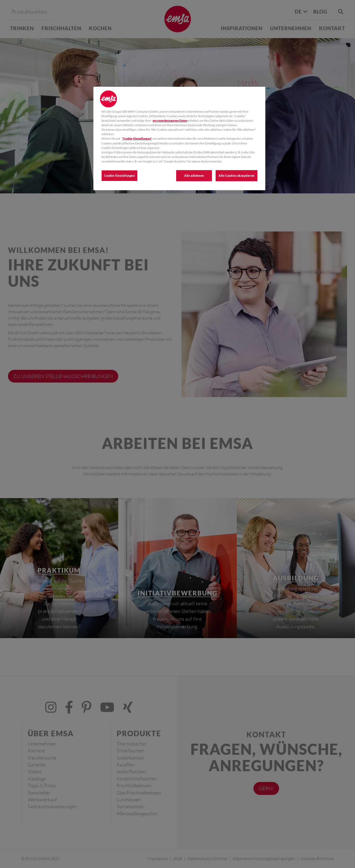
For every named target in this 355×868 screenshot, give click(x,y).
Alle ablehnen (194, 176)
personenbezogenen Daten (170, 121)
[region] (179, 138)
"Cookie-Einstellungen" (137, 138)
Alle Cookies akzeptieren (236, 176)
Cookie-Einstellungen (119, 176)
